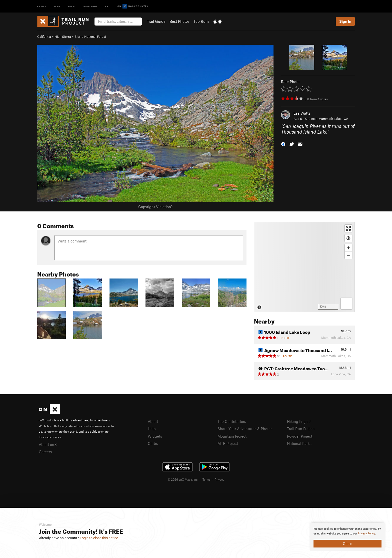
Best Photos (179, 21)
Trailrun (90, 6)
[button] (283, 144)
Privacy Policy (366, 534)
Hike (71, 6)
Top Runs (201, 21)
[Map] (304, 267)
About (153, 421)
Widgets (155, 436)
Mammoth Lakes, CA (333, 119)
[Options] (346, 304)
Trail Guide (156, 21)
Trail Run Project (301, 429)
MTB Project (228, 443)
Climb (42, 6)
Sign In (345, 21)
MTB (57, 6)
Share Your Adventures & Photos (245, 429)
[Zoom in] (348, 248)
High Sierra (63, 37)
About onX (48, 444)
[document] (347, 537)
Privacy (219, 479)
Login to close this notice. (99, 538)
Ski (107, 6)
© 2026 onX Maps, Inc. (183, 479)
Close (347, 543)
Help (152, 429)
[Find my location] (348, 238)
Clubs (153, 443)
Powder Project (300, 436)
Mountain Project (232, 436)
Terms (206, 479)
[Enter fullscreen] (348, 228)
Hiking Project (299, 421)
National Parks (299, 443)
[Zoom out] (348, 255)
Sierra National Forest (90, 37)
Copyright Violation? (155, 207)
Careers (45, 452)
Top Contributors (232, 421)
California (44, 37)
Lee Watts (302, 113)
